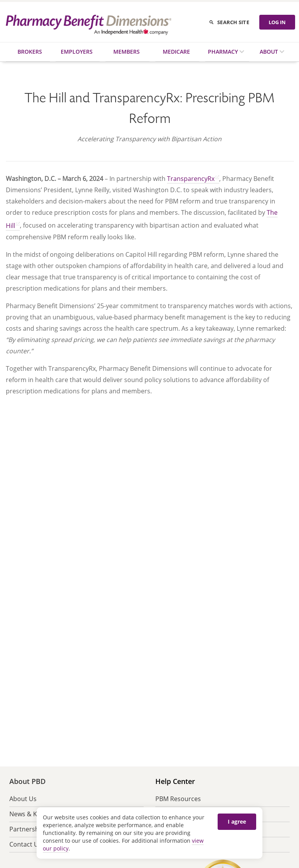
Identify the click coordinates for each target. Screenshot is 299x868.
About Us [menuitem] (23, 799)
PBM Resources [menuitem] (178, 799)
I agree (237, 822)
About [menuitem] (270, 52)
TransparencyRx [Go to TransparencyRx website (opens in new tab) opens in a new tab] (191, 179)
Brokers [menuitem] (30, 52)
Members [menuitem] (127, 52)
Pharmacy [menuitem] (224, 52)
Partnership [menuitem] (27, 829)
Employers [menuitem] (77, 52)
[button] (70, 470)
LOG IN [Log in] (277, 22)
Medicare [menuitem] (176, 52)
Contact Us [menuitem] (26, 844)
